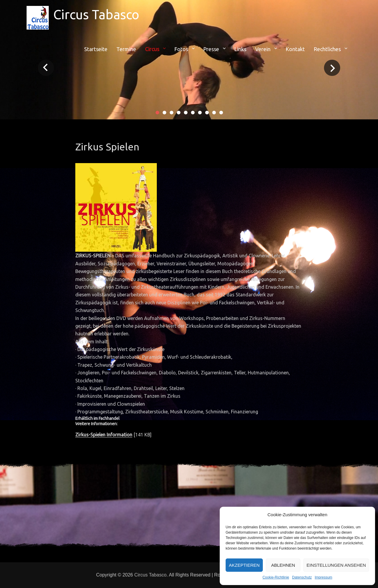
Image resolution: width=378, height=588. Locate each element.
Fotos (181, 49)
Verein (263, 49)
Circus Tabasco (96, 14)
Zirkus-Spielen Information (104, 435)
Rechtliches (327, 49)
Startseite (96, 49)
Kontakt (295, 49)
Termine (126, 49)
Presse (211, 49)
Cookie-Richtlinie (276, 577)
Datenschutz (302, 577)
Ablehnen (283, 565)
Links (240, 49)
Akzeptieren (244, 565)
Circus (152, 49)
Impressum (324, 577)
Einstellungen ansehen (336, 565)
